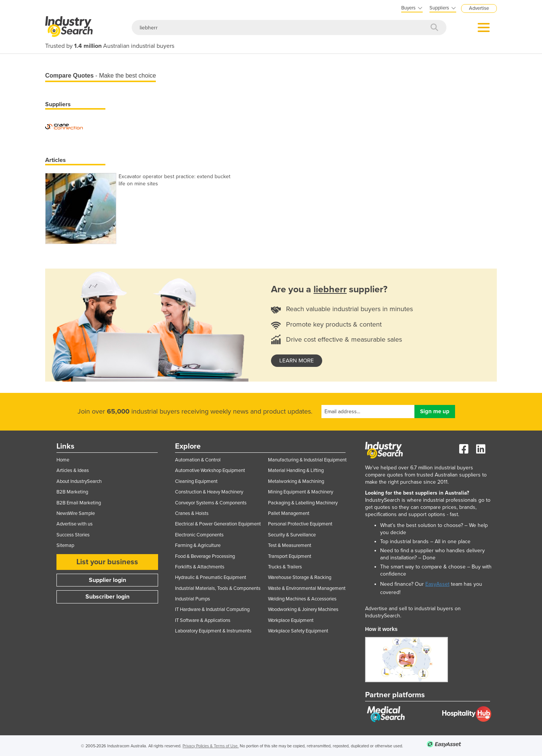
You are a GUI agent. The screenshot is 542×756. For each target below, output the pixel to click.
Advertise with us (75, 524)
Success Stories (73, 535)
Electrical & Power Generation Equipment (218, 524)
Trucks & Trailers (285, 567)
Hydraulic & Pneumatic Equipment (211, 577)
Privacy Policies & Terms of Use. (211, 746)
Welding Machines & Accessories (302, 599)
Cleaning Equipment (196, 481)
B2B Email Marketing (79, 503)
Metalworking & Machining (296, 481)
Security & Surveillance (292, 535)
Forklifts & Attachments (200, 567)
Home (63, 460)
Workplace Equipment (291, 620)
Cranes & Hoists (192, 513)
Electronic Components (199, 535)
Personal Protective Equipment (300, 524)
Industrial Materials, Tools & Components (218, 588)
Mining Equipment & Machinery (301, 492)
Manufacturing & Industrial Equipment (307, 460)
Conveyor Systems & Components (211, 503)
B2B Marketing (72, 492)
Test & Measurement (290, 545)
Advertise (479, 8)
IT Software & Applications (203, 620)
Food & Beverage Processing (205, 556)
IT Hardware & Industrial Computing (212, 609)
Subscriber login (107, 597)
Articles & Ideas (73, 470)
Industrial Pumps (193, 599)
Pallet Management (289, 513)
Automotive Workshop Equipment (210, 470)
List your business (107, 562)
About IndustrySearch (79, 481)
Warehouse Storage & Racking (300, 577)
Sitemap (65, 545)
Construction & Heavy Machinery (209, 492)
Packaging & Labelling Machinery (303, 503)
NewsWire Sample (76, 513)
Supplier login (107, 580)
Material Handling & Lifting (296, 470)
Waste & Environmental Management (307, 588)
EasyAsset (437, 584)
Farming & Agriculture (198, 545)
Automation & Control (198, 460)
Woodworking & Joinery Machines (303, 609)
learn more (297, 360)
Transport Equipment (290, 556)
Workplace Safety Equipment (298, 631)
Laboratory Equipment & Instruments (213, 631)
